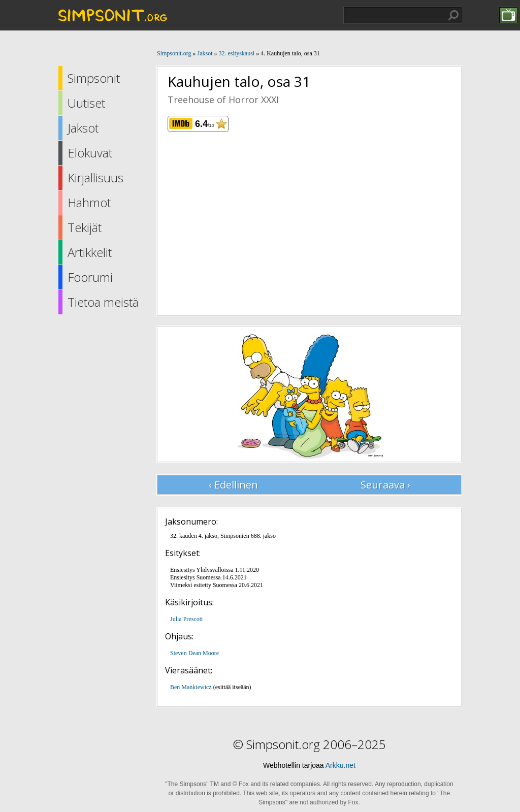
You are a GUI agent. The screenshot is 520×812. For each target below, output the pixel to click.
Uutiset (86, 103)
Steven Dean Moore (194, 653)
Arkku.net (340, 765)
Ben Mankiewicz (191, 687)
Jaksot (83, 128)
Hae (453, 15)
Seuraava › (385, 485)
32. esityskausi (236, 53)
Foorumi (90, 277)
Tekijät (85, 227)
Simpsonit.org (174, 53)
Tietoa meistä (103, 302)
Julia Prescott (186, 619)
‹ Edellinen (233, 485)
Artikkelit (90, 252)
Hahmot (89, 202)
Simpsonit (94, 78)
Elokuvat (90, 153)
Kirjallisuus (95, 177)
